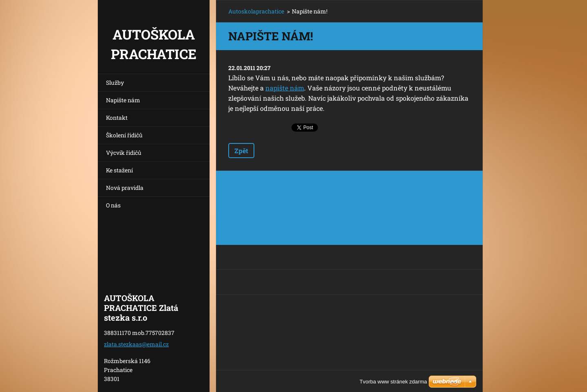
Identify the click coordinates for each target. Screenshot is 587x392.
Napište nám (123, 100)
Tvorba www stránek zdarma (393, 382)
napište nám (285, 88)
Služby (115, 83)
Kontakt (117, 118)
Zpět (241, 151)
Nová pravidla (125, 188)
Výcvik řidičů (124, 153)
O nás (113, 205)
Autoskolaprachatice (256, 11)
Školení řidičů (124, 135)
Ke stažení (119, 170)
